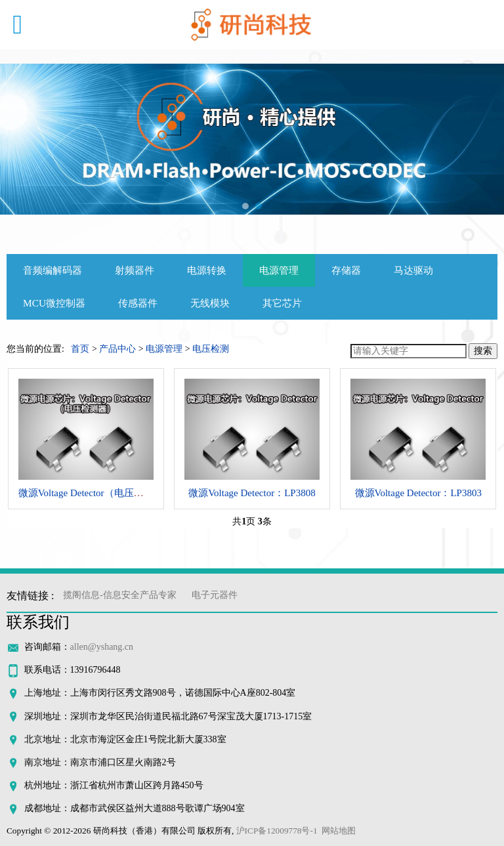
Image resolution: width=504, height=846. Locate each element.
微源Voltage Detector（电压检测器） (96, 493)
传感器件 (138, 303)
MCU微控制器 (54, 303)
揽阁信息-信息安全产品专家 (120, 595)
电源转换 (207, 270)
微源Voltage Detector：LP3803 (418, 493)
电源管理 (279, 270)
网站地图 (339, 831)
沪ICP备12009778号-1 (277, 831)
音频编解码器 (52, 270)
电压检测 (211, 349)
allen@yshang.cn (102, 647)
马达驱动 (413, 270)
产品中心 (117, 349)
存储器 (346, 270)
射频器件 (135, 270)
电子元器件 (215, 595)
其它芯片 (282, 303)
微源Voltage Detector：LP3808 (252, 493)
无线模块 (210, 303)
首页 (80, 349)
